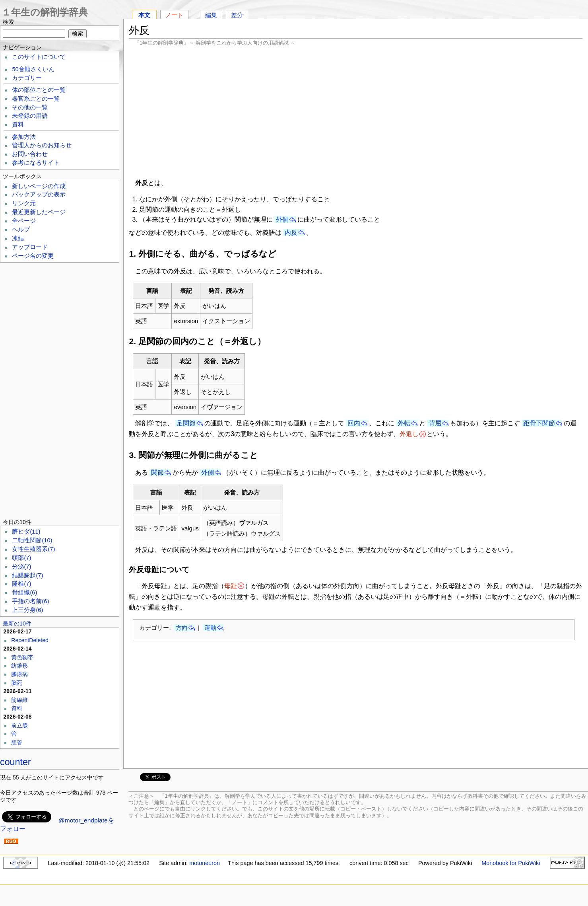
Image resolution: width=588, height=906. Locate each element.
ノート (174, 15)
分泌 (21, 567)
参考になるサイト (36, 163)
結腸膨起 (27, 575)
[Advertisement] (356, 111)
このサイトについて (39, 57)
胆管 (17, 742)
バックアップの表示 (39, 195)
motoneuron (205, 863)
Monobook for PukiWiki (511, 863)
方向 (182, 628)
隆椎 (21, 584)
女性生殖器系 (33, 549)
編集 (211, 15)
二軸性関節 (32, 540)
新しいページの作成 (39, 186)
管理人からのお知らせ (42, 145)
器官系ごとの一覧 (36, 99)
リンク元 (24, 203)
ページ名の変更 (33, 256)
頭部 (21, 558)
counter (16, 762)
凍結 (18, 238)
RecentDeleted (30, 640)
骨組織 (24, 592)
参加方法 (24, 137)
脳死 (17, 683)
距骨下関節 (539, 423)
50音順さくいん (33, 69)
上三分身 (27, 610)
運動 (210, 628)
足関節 (186, 423)
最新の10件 (17, 623)
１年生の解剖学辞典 (45, 12)
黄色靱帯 (22, 657)
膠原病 (19, 674)
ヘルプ (21, 230)
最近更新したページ (39, 212)
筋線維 (19, 700)
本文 (144, 15)
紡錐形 (19, 666)
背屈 (435, 423)
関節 (157, 472)
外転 (404, 423)
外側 (282, 219)
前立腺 (19, 725)
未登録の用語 (30, 116)
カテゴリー (27, 78)
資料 (18, 125)
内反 (291, 233)
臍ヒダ (26, 532)
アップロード (30, 247)
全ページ (24, 221)
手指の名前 (30, 601)
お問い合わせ (30, 154)
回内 (354, 423)
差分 (237, 15)
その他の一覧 (30, 107)
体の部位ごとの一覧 (39, 90)
